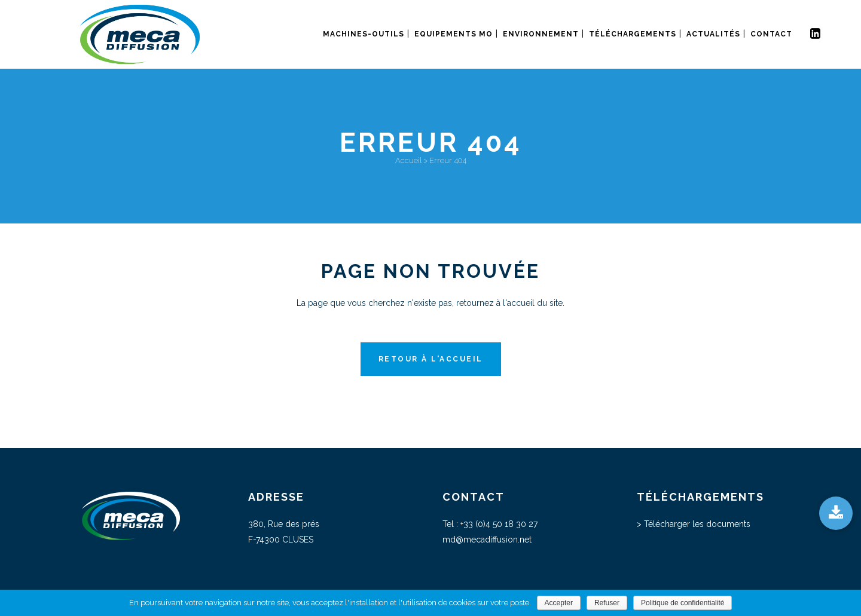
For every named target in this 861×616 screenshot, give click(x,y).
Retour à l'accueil (431, 359)
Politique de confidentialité (683, 603)
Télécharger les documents (697, 524)
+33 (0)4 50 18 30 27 (499, 524)
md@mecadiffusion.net (487, 540)
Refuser (607, 603)
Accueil (408, 160)
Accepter (559, 603)
